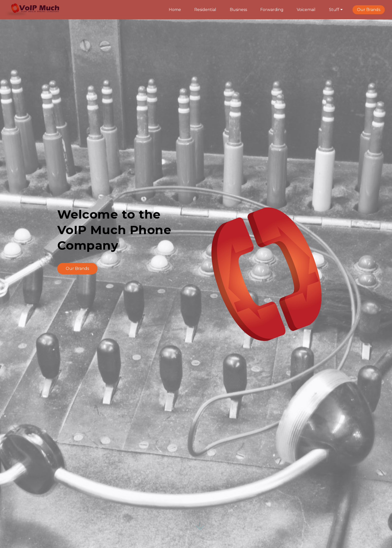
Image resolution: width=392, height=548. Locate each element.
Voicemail (306, 10)
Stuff (334, 10)
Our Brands (369, 10)
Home (175, 10)
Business (238, 10)
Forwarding (272, 10)
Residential (205, 10)
